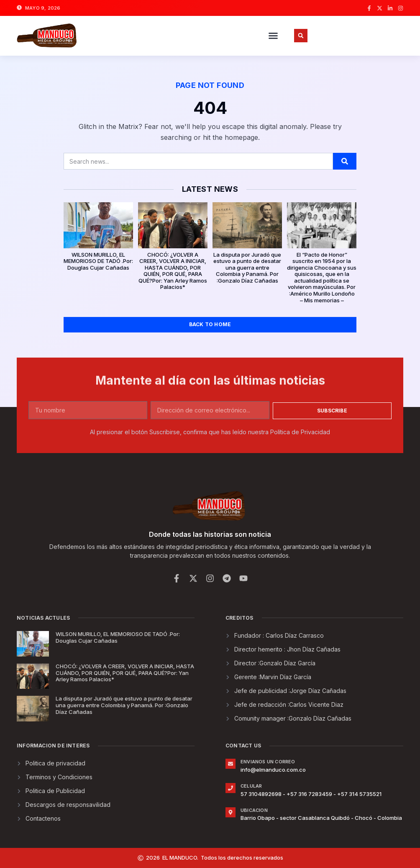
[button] (273, 36)
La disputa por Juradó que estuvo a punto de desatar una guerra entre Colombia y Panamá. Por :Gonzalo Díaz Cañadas (247, 268)
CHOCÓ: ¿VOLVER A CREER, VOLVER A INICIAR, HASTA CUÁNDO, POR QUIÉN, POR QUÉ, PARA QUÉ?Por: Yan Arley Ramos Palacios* (173, 271)
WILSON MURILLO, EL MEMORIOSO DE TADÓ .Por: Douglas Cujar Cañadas (98, 261)
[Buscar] (345, 161)
